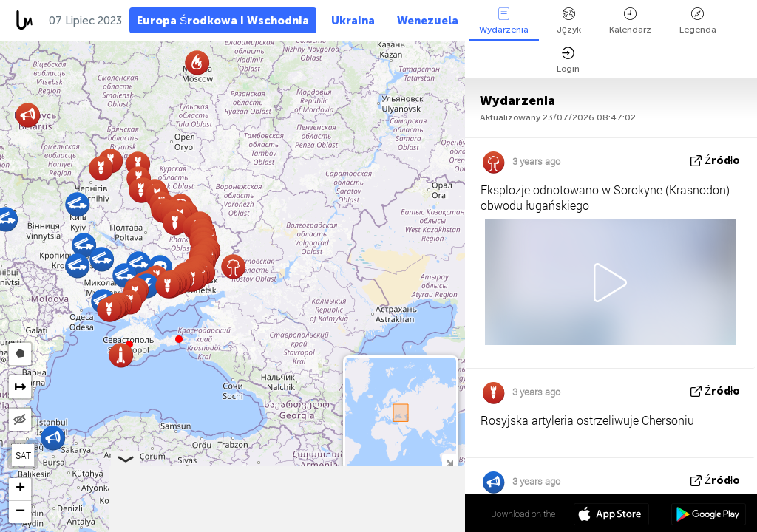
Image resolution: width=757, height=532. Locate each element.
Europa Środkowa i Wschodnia (223, 21)
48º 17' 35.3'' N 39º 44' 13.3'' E (407, 514)
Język (569, 21)
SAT (23, 455)
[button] (179, 339)
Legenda (698, 21)
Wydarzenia (504, 21)
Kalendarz (630, 21)
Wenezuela (428, 21)
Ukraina (353, 21)
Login (568, 60)
